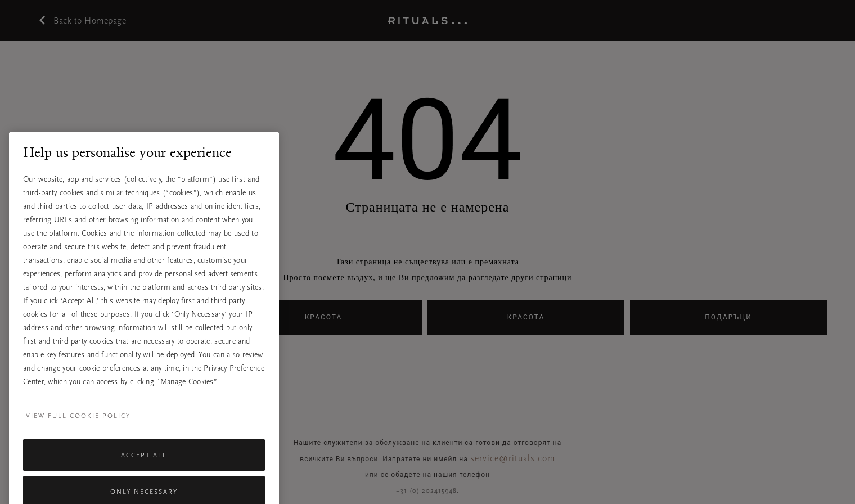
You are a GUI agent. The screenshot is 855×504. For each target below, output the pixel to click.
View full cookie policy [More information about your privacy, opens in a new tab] (78, 443)
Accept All (144, 483)
